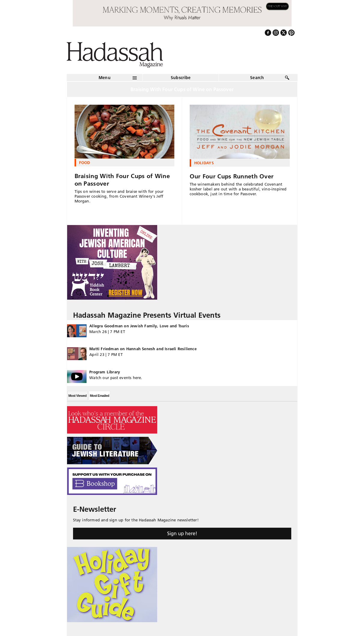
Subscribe (181, 78)
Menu (105, 78)
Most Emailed (99, 396)
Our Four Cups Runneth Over (232, 176)
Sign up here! (182, 533)
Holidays (204, 163)
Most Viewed (78, 396)
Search (257, 78)
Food (85, 162)
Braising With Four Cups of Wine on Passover (122, 180)
